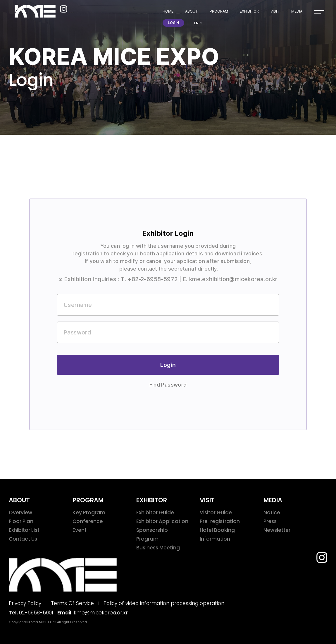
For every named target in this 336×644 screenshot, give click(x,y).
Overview (20, 513)
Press (270, 521)
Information (215, 539)
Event (80, 530)
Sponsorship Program (152, 534)
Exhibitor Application (162, 521)
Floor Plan (21, 521)
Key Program (89, 513)
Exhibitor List (24, 530)
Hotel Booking (217, 530)
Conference (88, 521)
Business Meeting (158, 548)
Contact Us (23, 539)
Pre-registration (220, 521)
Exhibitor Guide (155, 513)
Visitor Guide (216, 513)
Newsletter (277, 530)
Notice (272, 513)
